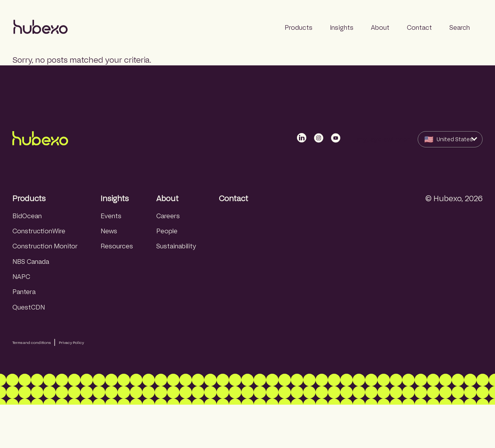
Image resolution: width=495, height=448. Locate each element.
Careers (168, 216)
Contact (234, 198)
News (109, 231)
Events (111, 216)
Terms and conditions (32, 343)
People (167, 231)
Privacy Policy (71, 343)
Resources (117, 246)
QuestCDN (29, 307)
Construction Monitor (45, 246)
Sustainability (176, 246)
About (167, 198)
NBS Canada (31, 262)
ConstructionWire (39, 231)
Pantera (24, 292)
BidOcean (27, 216)
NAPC (21, 277)
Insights (115, 198)
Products (29, 198)
